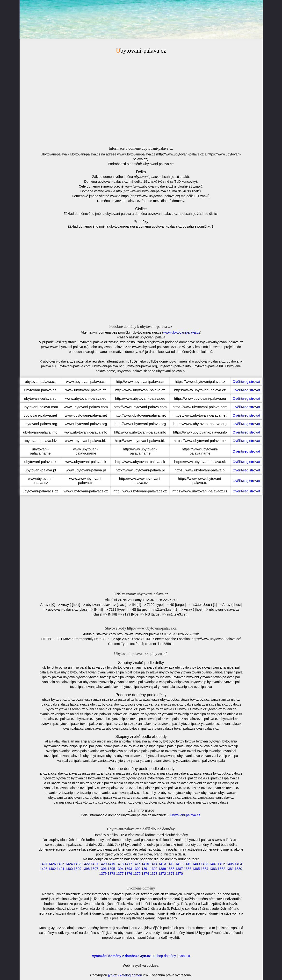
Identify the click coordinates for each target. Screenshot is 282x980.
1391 (145, 869)
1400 (69, 869)
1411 (179, 864)
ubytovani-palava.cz (185, 815)
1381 (230, 869)
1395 (111, 869)
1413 (162, 864)
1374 (145, 874)
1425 (61, 864)
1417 (128, 864)
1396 (103, 869)
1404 (238, 864)
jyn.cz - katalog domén (125, 975)
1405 (230, 864)
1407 (213, 864)
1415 (145, 864)
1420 (103, 864)
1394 (120, 869)
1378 (111, 874)
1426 (52, 864)
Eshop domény (165, 956)
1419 (111, 864)
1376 (128, 874)
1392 (137, 869)
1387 (179, 869)
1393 (128, 869)
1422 (86, 864)
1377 (120, 874)
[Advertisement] (141, 99)
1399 (77, 869)
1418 (120, 864)
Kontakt (184, 956)
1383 (213, 869)
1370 (179, 874)
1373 (154, 874)
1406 (221, 864)
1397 (94, 869)
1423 (77, 864)
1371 (171, 874)
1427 (44, 864)
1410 (188, 864)
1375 (137, 874)
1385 (196, 869)
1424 (69, 864)
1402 (52, 869)
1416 (137, 864)
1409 (196, 864)
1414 (154, 864)
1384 (205, 869)
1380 (238, 869)
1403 (44, 869)
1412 (171, 864)
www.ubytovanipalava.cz (182, 332)
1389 (162, 869)
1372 (162, 874)
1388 (171, 869)
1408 (205, 864)
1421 (94, 864)
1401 (61, 869)
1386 (188, 869)
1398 (86, 869)
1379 (103, 874)
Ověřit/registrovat (246, 381)
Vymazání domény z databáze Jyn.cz (121, 956)
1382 (221, 869)
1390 (154, 869)
